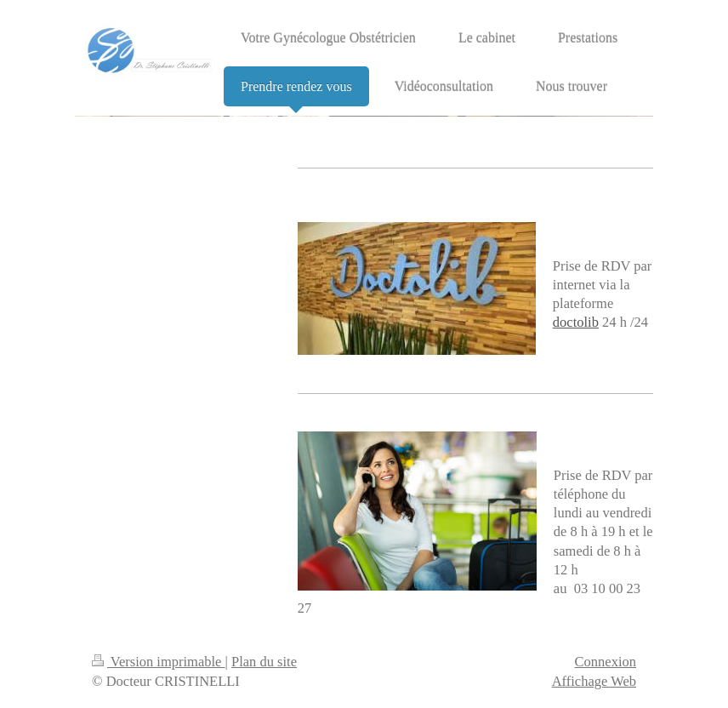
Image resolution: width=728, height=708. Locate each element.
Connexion (606, 662)
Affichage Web (594, 681)
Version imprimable (159, 662)
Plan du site (264, 662)
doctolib (576, 322)
